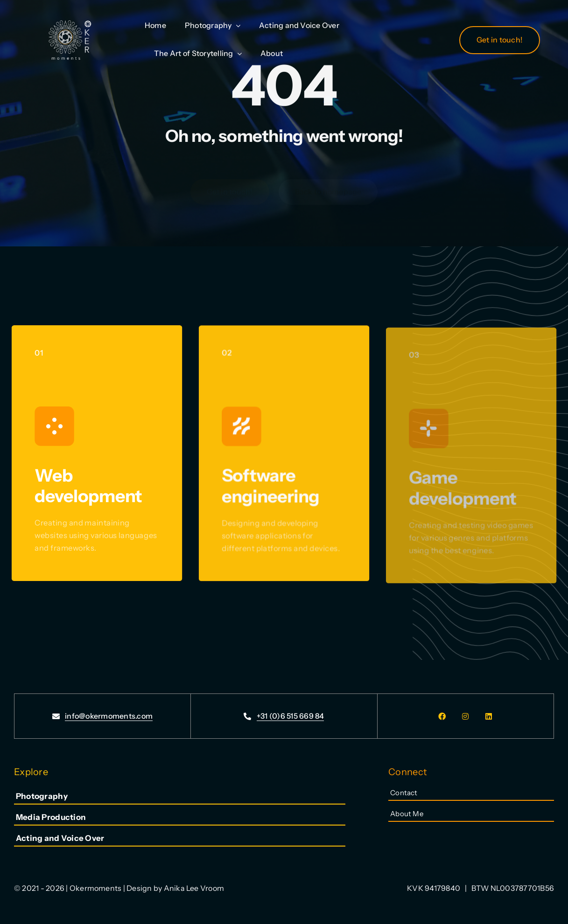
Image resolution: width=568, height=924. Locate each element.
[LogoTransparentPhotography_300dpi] (69, 12)
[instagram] (466, 716)
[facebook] (442, 716)
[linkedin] (489, 716)
